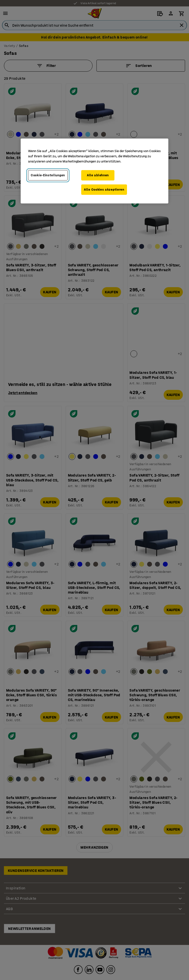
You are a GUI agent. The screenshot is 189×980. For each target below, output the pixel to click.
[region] (94, 171)
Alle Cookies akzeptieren (104, 190)
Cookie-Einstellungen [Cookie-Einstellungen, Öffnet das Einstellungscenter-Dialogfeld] (48, 175)
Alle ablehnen (98, 175)
